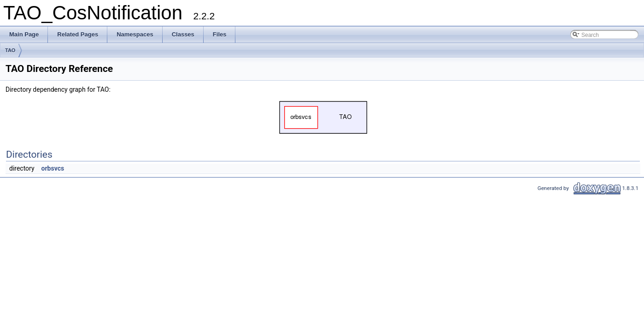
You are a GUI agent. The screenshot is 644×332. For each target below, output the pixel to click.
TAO (10, 50)
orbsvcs (53, 168)
